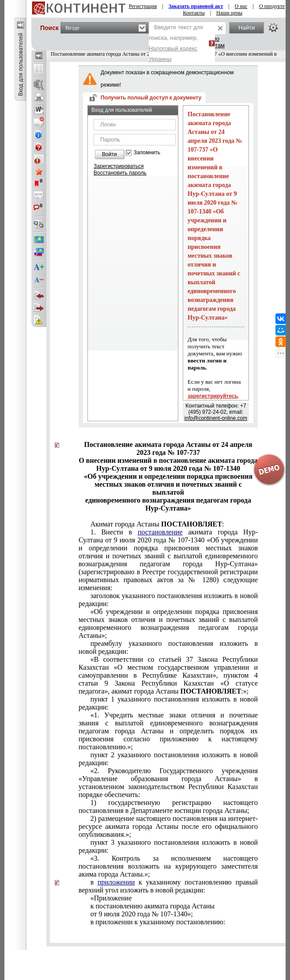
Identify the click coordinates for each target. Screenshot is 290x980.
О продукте (272, 6)
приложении (116, 882)
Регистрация (143, 6)
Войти (109, 154)
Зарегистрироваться (119, 166)
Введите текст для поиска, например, (176, 43)
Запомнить (147, 153)
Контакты (194, 13)
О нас (241, 6)
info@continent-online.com (216, 418)
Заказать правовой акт (196, 6)
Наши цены (229, 13)
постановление (160, 532)
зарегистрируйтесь (213, 396)
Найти (247, 28)
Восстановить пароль (120, 173)
